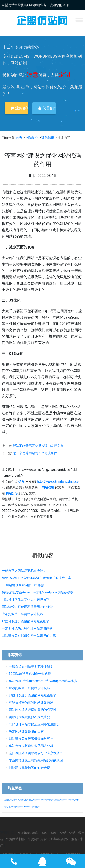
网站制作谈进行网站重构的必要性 (33, 710)
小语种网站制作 (47, 800)
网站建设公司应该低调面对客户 (31, 739)
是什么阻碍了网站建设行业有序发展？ (36, 753)
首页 (19, 137)
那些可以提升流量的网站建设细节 (26, 621)
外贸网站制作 (73, 800)
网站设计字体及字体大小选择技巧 (26, 600)
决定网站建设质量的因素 (26, 731)
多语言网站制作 (61, 800)
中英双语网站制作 (16, 807)
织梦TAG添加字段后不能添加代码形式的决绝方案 (36, 578)
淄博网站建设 (59, 839)
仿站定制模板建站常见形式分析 (31, 746)
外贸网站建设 (37, 839)
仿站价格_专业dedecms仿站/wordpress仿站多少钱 (38, 592)
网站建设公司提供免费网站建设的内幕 (29, 636)
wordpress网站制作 (32, 807)
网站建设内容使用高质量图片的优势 (27, 607)
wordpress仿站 (29, 833)
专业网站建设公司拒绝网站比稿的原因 (36, 760)
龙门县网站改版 (11, 800)
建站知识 (48, 137)
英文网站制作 (23, 800)
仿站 (6, 807)
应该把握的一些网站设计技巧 (22, 614)
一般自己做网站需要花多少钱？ (24, 571)
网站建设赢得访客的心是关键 (29, 767)
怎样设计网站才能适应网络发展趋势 (34, 724)
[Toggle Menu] (79, 20)
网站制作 (32, 137)
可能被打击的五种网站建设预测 (31, 703)
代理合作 (47, 108)
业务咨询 (19, 108)
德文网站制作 (35, 800)
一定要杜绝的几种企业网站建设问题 (27, 628)
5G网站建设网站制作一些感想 (23, 585)
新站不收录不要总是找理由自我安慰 (38, 446)
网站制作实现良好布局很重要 (29, 717)
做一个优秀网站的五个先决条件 (35, 453)
